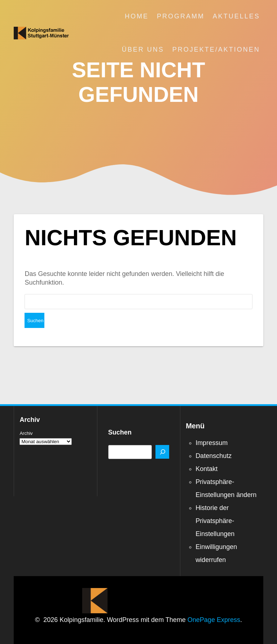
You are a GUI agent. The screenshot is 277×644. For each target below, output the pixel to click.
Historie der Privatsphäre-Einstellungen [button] (215, 506)
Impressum (212, 428)
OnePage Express (214, 605)
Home (137, 16)
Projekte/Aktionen (216, 49)
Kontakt (206, 454)
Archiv (26, 418)
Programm (181, 16)
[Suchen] (162, 437)
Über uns (143, 49)
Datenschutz (214, 441)
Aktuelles (236, 16)
